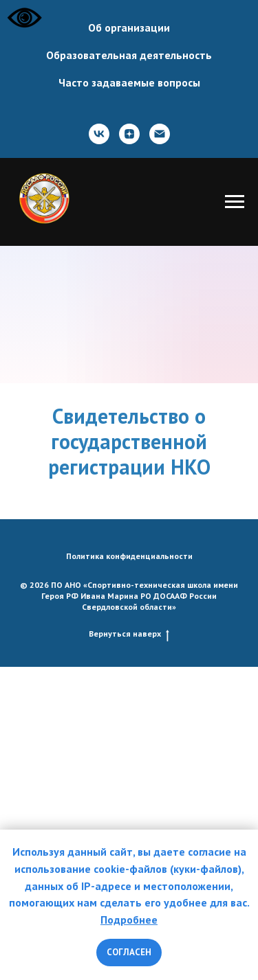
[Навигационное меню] (235, 202)
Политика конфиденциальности (129, 556)
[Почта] (160, 134)
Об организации (129, 27)
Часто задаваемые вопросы (129, 82)
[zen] (129, 134)
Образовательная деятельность (129, 55)
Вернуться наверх (129, 634)
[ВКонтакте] (99, 134)
